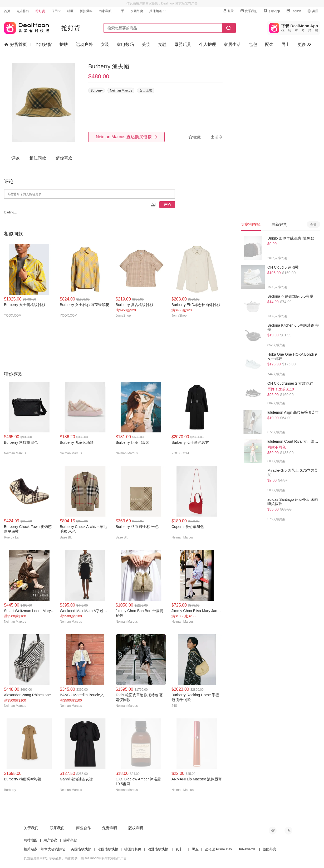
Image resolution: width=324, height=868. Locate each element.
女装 (105, 44)
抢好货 (40, 11)
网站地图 (31, 840)
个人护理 (208, 44)
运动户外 (84, 44)
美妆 (146, 44)
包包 (253, 44)
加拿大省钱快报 (53, 849)
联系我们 (249, 11)
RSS (288, 831)
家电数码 (125, 44)
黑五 (195, 849)
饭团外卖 (137, 11)
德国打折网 (133, 849)
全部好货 (43, 44)
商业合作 (84, 828)
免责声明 (110, 828)
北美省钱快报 (27, 27)
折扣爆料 (86, 11)
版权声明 (136, 828)
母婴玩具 (183, 44)
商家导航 (105, 11)
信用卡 (56, 11)
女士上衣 (146, 90)
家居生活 (232, 44)
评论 (167, 205)
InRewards (247, 849)
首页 (7, 11)
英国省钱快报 (81, 849)
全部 (313, 225)
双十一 (181, 849)
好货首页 (16, 45)
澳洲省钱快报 (158, 849)
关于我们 (31, 828)
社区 (70, 11)
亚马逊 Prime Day (218, 849)
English (294, 11)
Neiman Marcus (121, 90)
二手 (121, 11)
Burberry (97, 90)
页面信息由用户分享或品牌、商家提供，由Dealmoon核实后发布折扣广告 (75, 858)
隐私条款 (70, 840)
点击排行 (23, 11)
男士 (286, 44)
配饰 (269, 44)
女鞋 (162, 44)
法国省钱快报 (108, 849)
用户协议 (50, 840)
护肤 (64, 44)
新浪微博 (273, 831)
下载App (271, 11)
